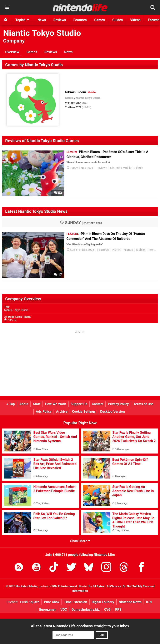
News (68, 52)
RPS (118, 610)
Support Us (79, 404)
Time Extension (76, 602)
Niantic (69, 98)
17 (58, 275)
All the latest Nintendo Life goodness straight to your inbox (80, 626)
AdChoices (113, 586)
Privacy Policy (118, 404)
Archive (62, 412)
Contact (98, 404)
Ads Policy (44, 412)
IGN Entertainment (65, 586)
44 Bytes (98, 586)
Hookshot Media (27, 586)
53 (58, 193)
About (24, 404)
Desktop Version (112, 412)
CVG (107, 610)
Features (103, 250)
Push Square (30, 602)
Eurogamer (47, 610)
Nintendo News (130, 602)
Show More (80, 541)
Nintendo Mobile (121, 168)
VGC (64, 610)
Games (32, 52)
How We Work (56, 404)
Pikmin (139, 168)
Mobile (140, 250)
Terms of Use (143, 404)
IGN (149, 602)
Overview (12, 52)
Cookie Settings (84, 412)
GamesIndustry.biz (86, 610)
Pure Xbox (52, 602)
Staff (37, 404)
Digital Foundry (103, 602)
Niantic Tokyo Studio (42, 33)
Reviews (51, 52)
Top (11, 404)
